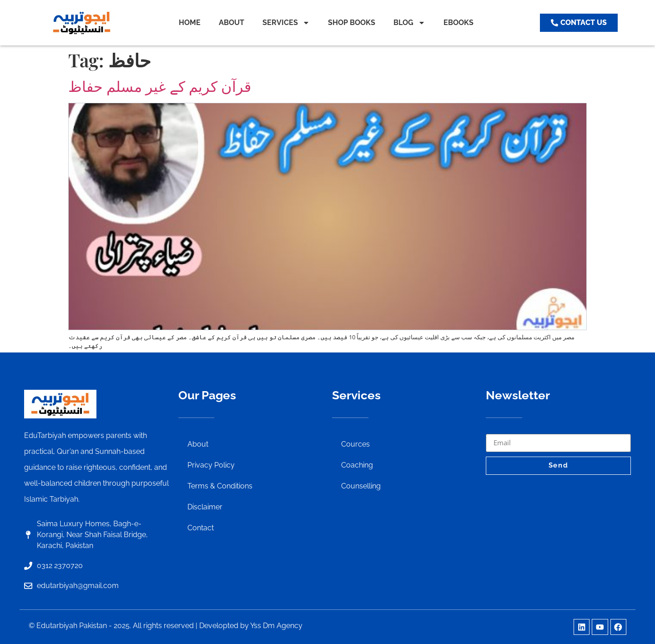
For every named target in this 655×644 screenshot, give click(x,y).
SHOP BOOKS (352, 23)
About (198, 444)
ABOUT (232, 23)
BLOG (409, 23)
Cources (355, 444)
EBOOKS (458, 23)
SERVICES (286, 23)
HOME (190, 23)
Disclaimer (205, 507)
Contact (201, 528)
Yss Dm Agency (276, 626)
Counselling (361, 486)
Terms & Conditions (220, 486)
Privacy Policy (211, 465)
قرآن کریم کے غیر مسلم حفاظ (160, 87)
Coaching (357, 465)
